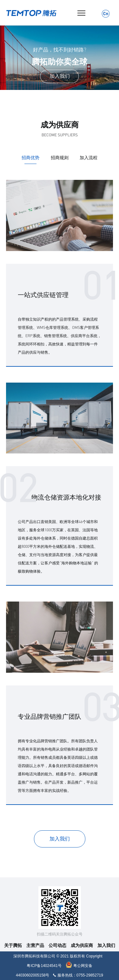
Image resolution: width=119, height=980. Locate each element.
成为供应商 (82, 945)
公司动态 (57, 945)
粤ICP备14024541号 (44, 966)
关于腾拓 (13, 945)
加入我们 (106, 945)
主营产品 (35, 945)
